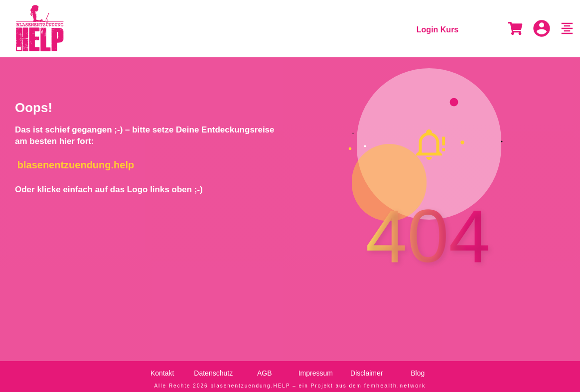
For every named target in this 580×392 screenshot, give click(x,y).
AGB (265, 369)
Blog (418, 369)
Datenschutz (213, 369)
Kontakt (162, 369)
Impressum (316, 369)
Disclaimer (366, 369)
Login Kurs (437, 30)
